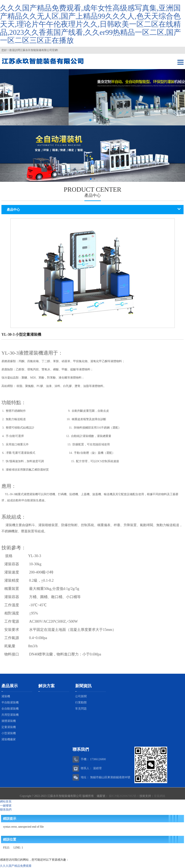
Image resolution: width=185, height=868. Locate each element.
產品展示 (10, 686)
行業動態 (81, 702)
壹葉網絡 (160, 796)
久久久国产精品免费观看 (16, 866)
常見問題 (81, 709)
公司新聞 (81, 696)
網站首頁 (6, 801)
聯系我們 (6, 810)
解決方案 (47, 686)
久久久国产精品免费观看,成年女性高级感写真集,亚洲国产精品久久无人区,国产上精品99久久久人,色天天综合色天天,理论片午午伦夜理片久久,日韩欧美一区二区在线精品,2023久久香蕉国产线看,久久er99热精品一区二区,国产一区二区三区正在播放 (90, 24)
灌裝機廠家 (9, 739)
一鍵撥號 (6, 806)
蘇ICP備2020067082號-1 (124, 796)
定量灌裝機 (9, 727)
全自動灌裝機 (10, 709)
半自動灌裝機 (10, 702)
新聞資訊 (83, 686)
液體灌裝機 (9, 721)
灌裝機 (6, 696)
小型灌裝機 (9, 733)
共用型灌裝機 (10, 715)
